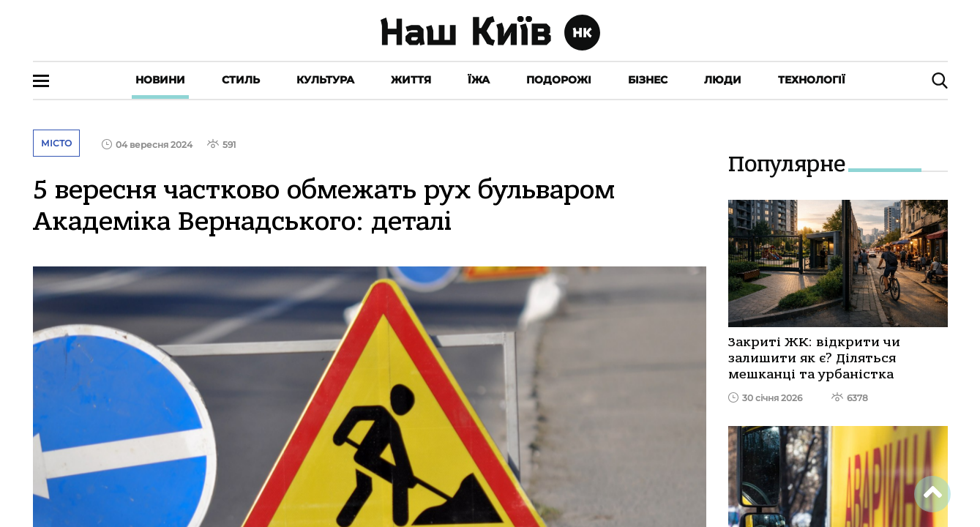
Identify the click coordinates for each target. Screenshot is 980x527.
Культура (325, 80)
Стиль (241, 80)
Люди (723, 80)
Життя (411, 80)
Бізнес (648, 80)
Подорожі (559, 80)
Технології (812, 80)
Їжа (479, 80)
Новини (160, 80)
